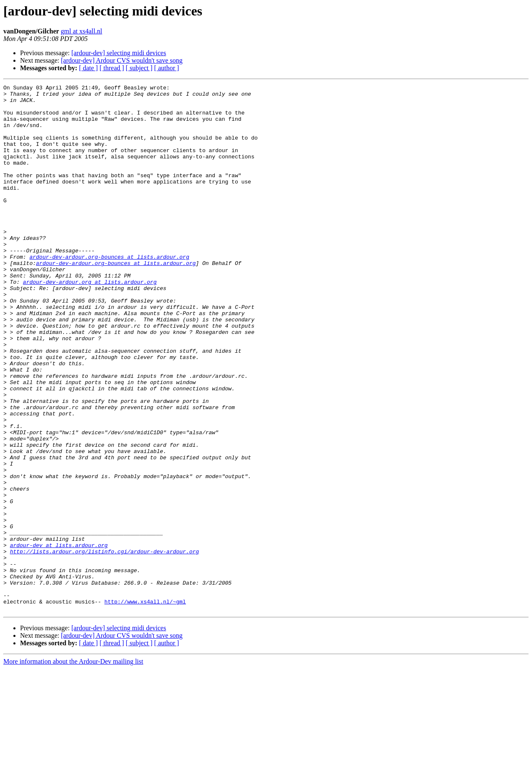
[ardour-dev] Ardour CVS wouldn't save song (122, 60)
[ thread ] (112, 68)
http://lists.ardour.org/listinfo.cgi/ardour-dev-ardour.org (104, 645)
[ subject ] (139, 68)
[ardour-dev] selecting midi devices (119, 53)
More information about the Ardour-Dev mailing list (73, 767)
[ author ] (167, 68)
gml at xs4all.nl (81, 31)
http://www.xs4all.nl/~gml (145, 705)
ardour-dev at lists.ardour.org (59, 638)
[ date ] (88, 68)
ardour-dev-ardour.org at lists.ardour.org (90, 322)
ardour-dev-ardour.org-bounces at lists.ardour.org (109, 292)
